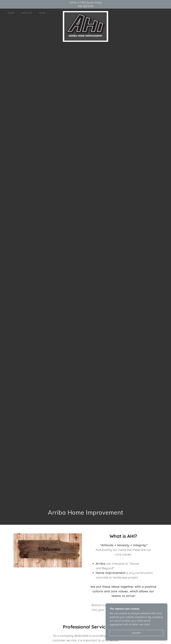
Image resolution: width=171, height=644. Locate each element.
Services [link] (27, 13)
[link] (86, 12)
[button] (43, 13)
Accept (137, 633)
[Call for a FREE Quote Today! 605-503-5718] (86, 4)
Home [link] (11, 13)
